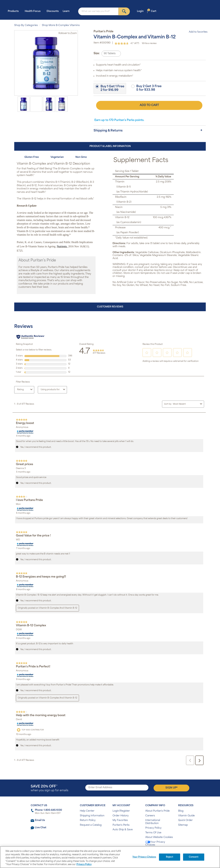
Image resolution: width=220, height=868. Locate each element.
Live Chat (41, 828)
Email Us (40, 820)
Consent (194, 857)
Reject (170, 857)
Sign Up (171, 788)
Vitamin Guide (186, 816)
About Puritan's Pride (157, 811)
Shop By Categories (26, 25)
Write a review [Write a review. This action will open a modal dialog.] (149, 43)
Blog (181, 811)
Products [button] (14, 11)
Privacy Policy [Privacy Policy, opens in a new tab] (84, 865)
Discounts (53, 11)
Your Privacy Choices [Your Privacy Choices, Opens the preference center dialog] (144, 857)
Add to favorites (196, 32)
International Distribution (153, 822)
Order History (121, 816)
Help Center (87, 811)
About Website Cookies (159, 837)
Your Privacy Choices (155, 844)
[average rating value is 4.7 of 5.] (124, 43)
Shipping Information (92, 816)
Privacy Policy (153, 828)
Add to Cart (149, 105)
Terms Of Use (153, 833)
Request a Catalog (91, 825)
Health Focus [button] (34, 11)
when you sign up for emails (49, 788)
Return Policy (88, 820)
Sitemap (183, 825)
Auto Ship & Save (123, 830)
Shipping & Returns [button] (108, 131)
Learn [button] (67, 11)
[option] (24, 104)
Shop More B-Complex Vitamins (61, 25)
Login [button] (141, 11)
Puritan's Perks (121, 825)
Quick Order (185, 820)
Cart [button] (152, 11)
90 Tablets (110, 54)
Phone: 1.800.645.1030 (48, 810)
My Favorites (120, 820)
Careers (150, 816)
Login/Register (121, 811)
